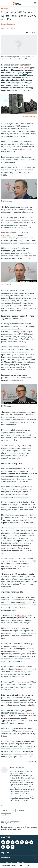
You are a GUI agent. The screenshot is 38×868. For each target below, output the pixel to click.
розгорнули (24, 68)
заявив (29, 713)
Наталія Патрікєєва (8, 24)
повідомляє (6, 235)
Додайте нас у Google (9, 865)
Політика (5, 9)
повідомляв (19, 672)
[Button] (31, 32)
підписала (24, 602)
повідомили (22, 615)
